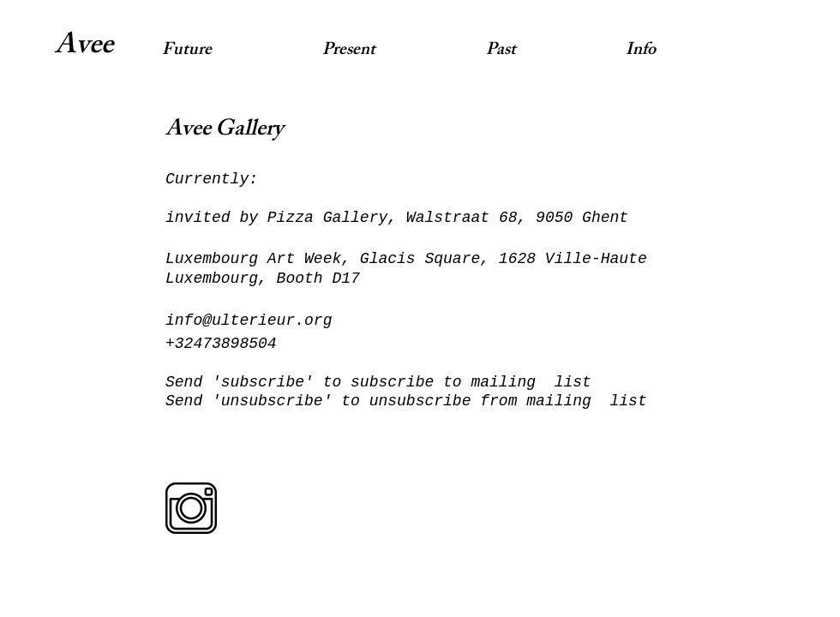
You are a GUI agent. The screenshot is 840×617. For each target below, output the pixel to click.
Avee (84, 48)
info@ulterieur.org (249, 320)
